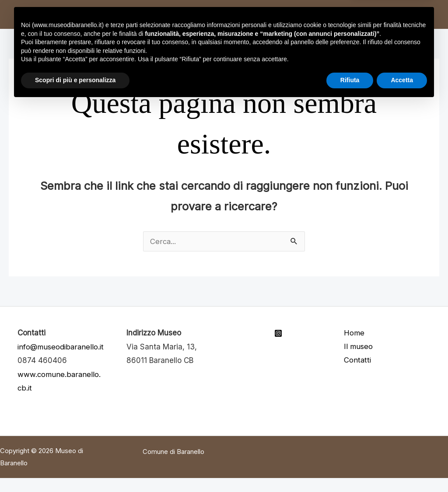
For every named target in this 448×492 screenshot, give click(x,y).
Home (86, 14)
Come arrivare (344, 14)
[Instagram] (278, 333)
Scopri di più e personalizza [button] (75, 468)
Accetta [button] (402, 468)
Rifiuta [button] (350, 468)
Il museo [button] (128, 14)
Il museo (359, 347)
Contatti (284, 14)
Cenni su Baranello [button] (206, 14)
